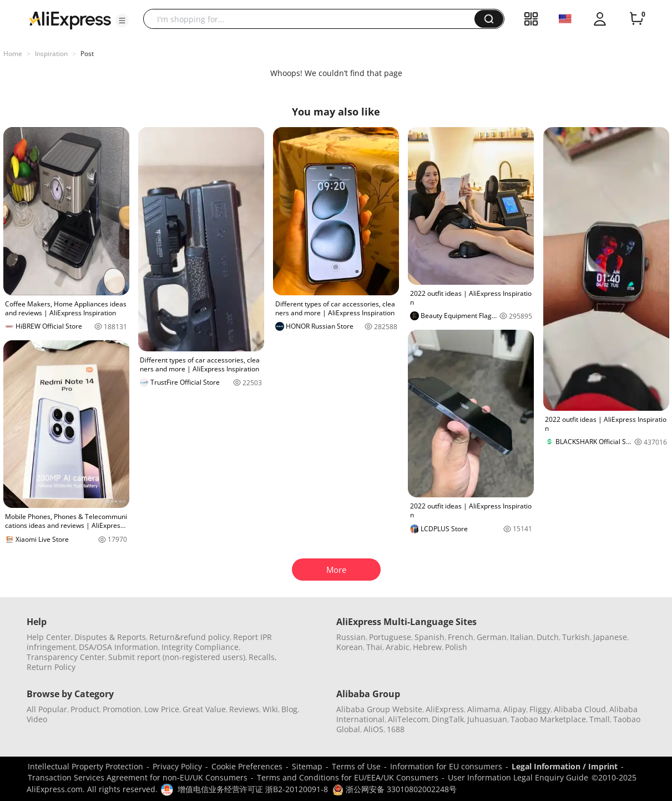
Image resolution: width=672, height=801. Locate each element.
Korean (350, 647)
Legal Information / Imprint (565, 766)
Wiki (270, 709)
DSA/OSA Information (118, 647)
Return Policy (51, 667)
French (461, 637)
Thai (374, 647)
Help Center (49, 637)
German (492, 637)
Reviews (244, 709)
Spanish (430, 637)
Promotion (122, 709)
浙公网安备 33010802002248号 (395, 789)
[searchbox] (313, 19)
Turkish (576, 637)
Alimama (484, 709)
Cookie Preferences (247, 766)
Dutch (548, 637)
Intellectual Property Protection (85, 766)
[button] (122, 21)
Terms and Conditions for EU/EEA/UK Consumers (348, 777)
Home (13, 54)
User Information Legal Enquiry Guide (518, 777)
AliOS (373, 729)
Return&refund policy (190, 637)
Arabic (398, 647)
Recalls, (263, 657)
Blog (289, 709)
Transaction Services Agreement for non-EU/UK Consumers (138, 777)
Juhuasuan (487, 719)
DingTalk (448, 719)
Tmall (600, 719)
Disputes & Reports (110, 637)
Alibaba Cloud (580, 709)
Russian (351, 637)
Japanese (610, 637)
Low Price (162, 709)
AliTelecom (408, 719)
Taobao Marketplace (548, 719)
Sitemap (307, 766)
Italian (522, 637)
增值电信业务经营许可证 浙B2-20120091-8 (253, 789)
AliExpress (445, 709)
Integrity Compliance (200, 647)
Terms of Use (356, 766)
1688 (396, 729)
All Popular (47, 709)
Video (37, 719)
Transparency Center (66, 657)
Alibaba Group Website (379, 709)
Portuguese (390, 637)
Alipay (515, 709)
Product (85, 709)
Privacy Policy (177, 766)
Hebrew (427, 647)
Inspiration (51, 54)
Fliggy (540, 709)
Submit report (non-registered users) (177, 657)
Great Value (204, 709)
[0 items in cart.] (636, 19)
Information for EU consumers (446, 766)
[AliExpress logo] (70, 19)
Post (87, 54)
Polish (456, 647)
